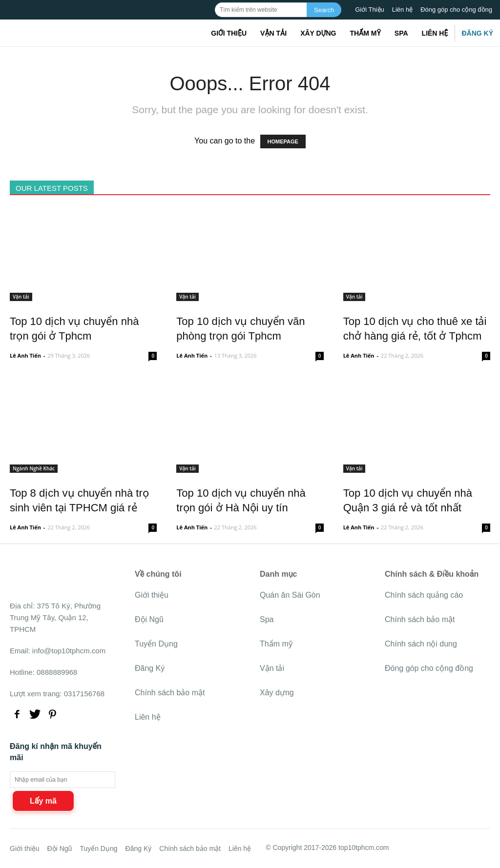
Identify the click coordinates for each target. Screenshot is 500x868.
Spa (401, 33)
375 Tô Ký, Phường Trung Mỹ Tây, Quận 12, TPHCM (55, 617)
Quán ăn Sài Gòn (290, 595)
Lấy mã (43, 801)
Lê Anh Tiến (25, 355)
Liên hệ (402, 10)
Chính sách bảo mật (170, 693)
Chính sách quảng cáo (424, 595)
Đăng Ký (477, 33)
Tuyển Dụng (156, 644)
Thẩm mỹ (365, 33)
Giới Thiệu (370, 10)
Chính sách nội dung (421, 644)
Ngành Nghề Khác (34, 468)
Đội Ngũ (149, 619)
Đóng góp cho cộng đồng (456, 10)
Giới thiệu (229, 33)
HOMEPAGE (283, 141)
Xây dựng (318, 33)
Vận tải (273, 33)
